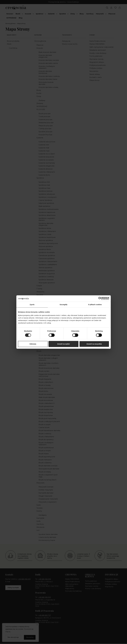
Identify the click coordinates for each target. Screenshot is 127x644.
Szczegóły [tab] (63, 305)
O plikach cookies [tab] (95, 305)
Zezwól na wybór (63, 344)
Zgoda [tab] (32, 305)
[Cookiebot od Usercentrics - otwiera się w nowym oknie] (100, 298)
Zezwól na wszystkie (94, 344)
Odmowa (33, 344)
